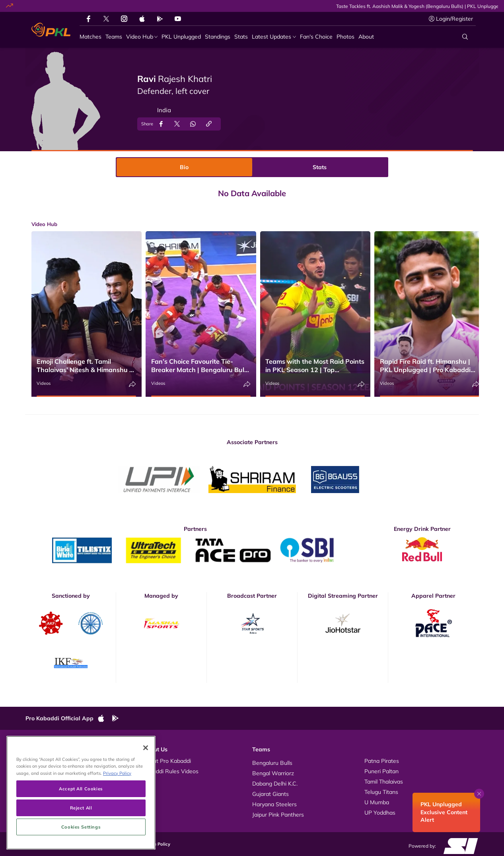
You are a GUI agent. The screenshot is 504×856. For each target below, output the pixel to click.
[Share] (132, 384)
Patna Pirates (382, 761)
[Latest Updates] (274, 37)
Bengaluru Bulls (272, 763)
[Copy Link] (209, 124)
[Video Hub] (142, 37)
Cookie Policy (156, 844)
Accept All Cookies (81, 828)
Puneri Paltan (381, 771)
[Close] (146, 788)
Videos (44, 383)
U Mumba (377, 802)
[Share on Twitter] (177, 124)
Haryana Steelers (274, 804)
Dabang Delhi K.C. (275, 784)
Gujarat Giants (270, 794)
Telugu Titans (381, 792)
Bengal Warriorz (273, 773)
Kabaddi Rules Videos (171, 771)
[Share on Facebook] (161, 124)
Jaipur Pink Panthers (278, 815)
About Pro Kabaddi (167, 761)
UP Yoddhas (380, 813)
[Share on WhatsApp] (193, 124)
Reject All (81, 847)
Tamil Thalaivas (384, 782)
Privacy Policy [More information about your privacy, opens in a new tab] (117, 812)
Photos (42, 771)
